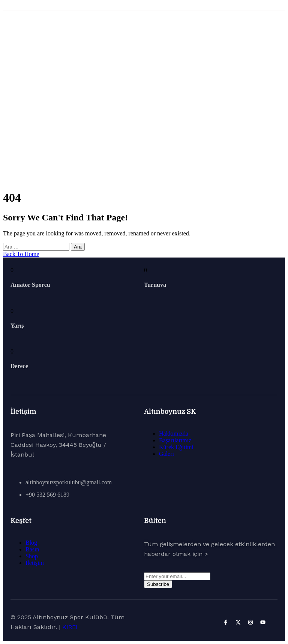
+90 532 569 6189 (47, 495)
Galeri (166, 454)
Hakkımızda (174, 434)
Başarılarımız (175, 440)
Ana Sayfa (144, 109)
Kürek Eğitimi (176, 447)
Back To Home (21, 254)
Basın (32, 549)
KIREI (70, 627)
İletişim (35, 563)
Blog (31, 543)
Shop (32, 556)
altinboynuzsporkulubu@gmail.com (69, 482)
